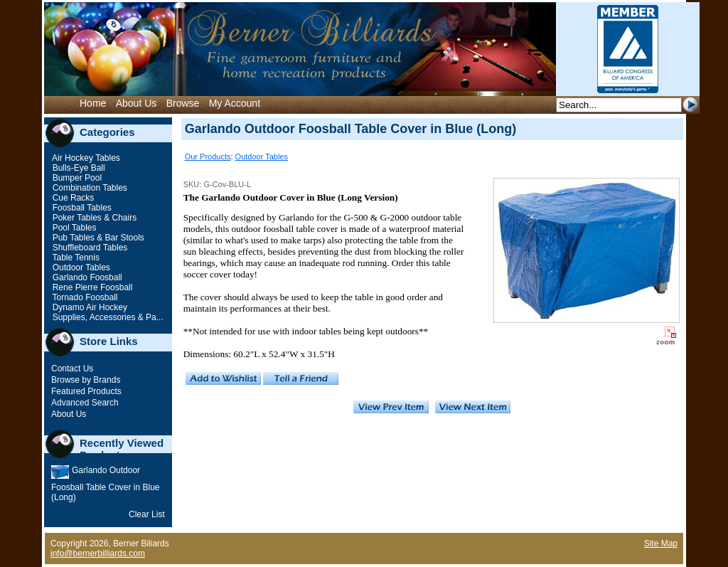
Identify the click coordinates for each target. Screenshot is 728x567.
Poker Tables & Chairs (93, 218)
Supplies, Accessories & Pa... (106, 317)
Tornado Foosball (84, 297)
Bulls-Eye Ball (77, 168)
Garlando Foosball (86, 277)
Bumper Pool (76, 178)
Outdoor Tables (80, 267)
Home (93, 103)
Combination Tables (89, 188)
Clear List (147, 514)
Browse (183, 103)
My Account (235, 103)
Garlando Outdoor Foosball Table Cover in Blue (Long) (106, 484)
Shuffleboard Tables (89, 248)
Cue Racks (72, 198)
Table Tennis (75, 258)
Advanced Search (85, 403)
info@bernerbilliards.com (98, 553)
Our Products (208, 157)
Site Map (661, 544)
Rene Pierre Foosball (91, 287)
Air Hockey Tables (85, 158)
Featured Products (86, 391)
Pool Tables (73, 228)
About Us (136, 103)
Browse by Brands (86, 380)
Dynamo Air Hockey (89, 307)
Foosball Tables (81, 208)
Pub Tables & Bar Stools (97, 238)
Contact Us (72, 369)
